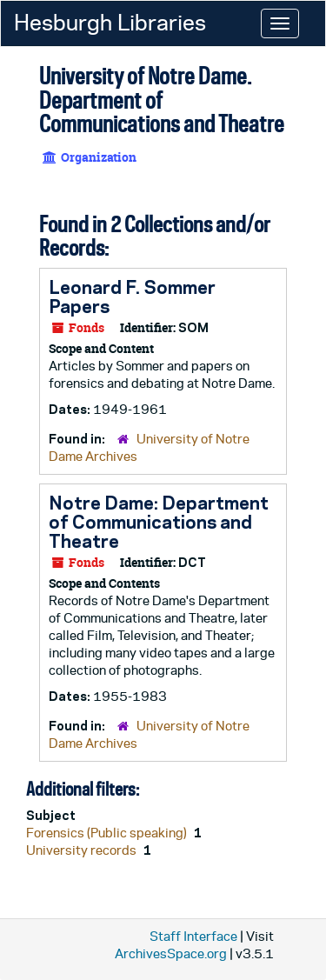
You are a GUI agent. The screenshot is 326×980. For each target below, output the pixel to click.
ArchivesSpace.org (171, 953)
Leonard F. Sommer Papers (132, 297)
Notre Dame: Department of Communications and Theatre (159, 522)
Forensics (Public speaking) (108, 833)
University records (83, 850)
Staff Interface (193, 936)
